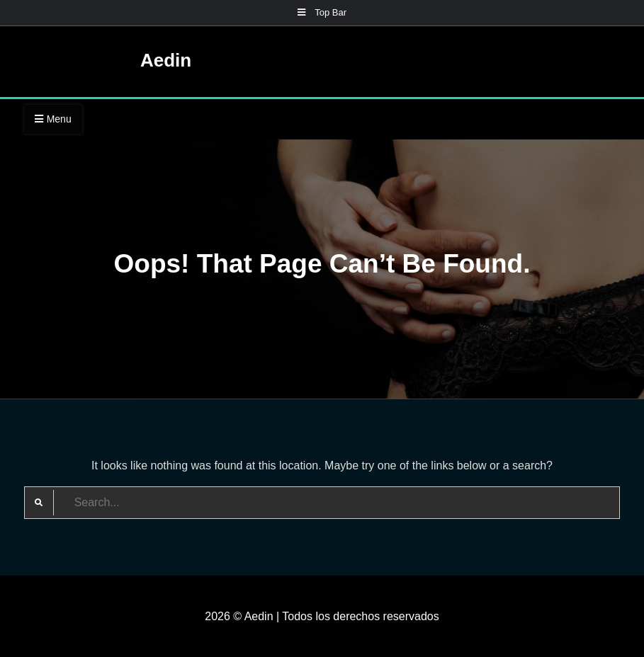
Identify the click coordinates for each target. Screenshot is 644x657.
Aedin (166, 60)
